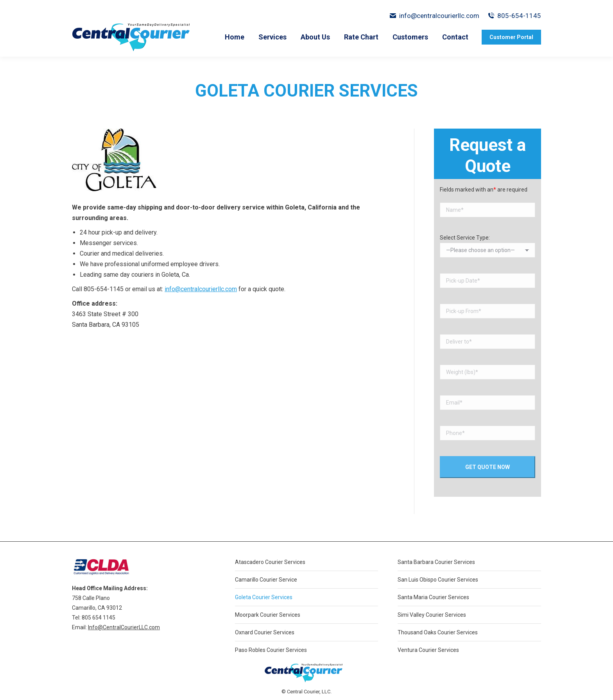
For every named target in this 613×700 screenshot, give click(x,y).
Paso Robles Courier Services (271, 650)
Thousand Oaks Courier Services (438, 632)
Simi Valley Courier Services (432, 615)
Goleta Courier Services (264, 597)
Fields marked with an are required (484, 190)
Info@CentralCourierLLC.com (124, 627)
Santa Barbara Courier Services (436, 562)
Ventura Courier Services (428, 650)
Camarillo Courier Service (266, 580)
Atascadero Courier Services (270, 562)
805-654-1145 (519, 16)
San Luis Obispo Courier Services (438, 580)
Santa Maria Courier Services (433, 597)
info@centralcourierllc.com (434, 16)
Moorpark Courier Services (268, 615)
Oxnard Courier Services (265, 632)
